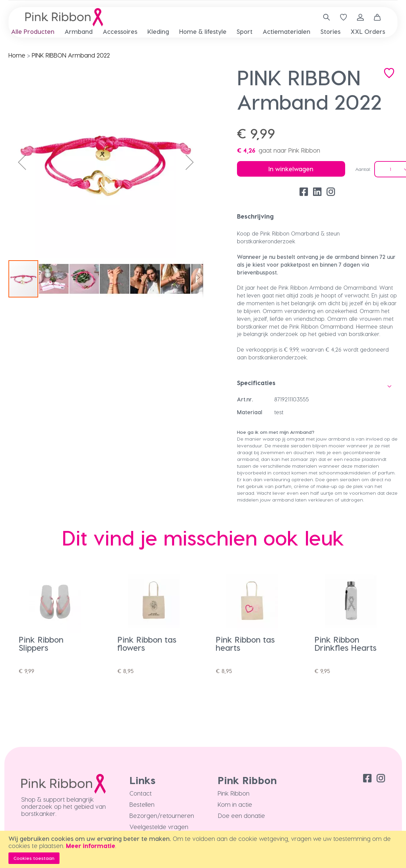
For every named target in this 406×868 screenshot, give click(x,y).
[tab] (317, 216)
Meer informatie (91, 845)
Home (17, 55)
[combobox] (324, 17)
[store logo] (64, 17)
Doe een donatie (241, 815)
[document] (204, 849)
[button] (22, 162)
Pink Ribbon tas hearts (245, 643)
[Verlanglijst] (343, 17)
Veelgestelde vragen (159, 827)
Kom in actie (235, 804)
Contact (141, 793)
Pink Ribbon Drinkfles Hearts (345, 643)
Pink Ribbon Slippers (41, 643)
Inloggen (360, 17)
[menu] (203, 31)
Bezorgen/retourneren (162, 815)
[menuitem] (33, 32)
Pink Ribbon (234, 793)
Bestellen (142, 804)
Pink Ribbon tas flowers (147, 643)
